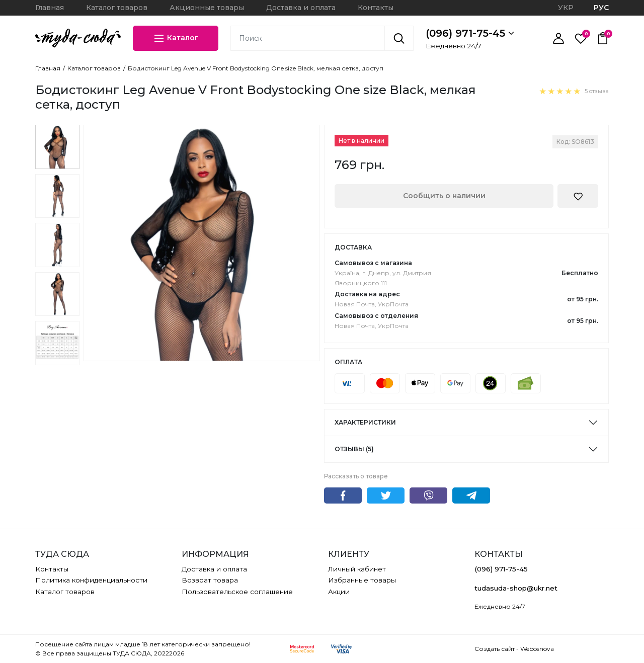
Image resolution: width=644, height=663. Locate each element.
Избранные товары (362, 580)
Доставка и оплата (301, 8)
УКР (566, 8)
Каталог (176, 38)
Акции (339, 592)
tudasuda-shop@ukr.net (516, 588)
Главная (50, 8)
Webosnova (537, 649)
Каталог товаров (117, 8)
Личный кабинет (357, 569)
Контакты (376, 8)
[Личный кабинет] (558, 38)
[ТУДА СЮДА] (78, 38)
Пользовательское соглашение (237, 592)
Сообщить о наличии (444, 196)
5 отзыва (597, 91)
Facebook (343, 495)
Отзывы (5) (354, 449)
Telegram (471, 495)
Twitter (386, 495)
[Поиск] (399, 38)
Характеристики (365, 422)
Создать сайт (495, 649)
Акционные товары (207, 8)
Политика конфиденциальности (91, 580)
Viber (428, 495)
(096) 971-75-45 (470, 33)
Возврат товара (210, 580)
